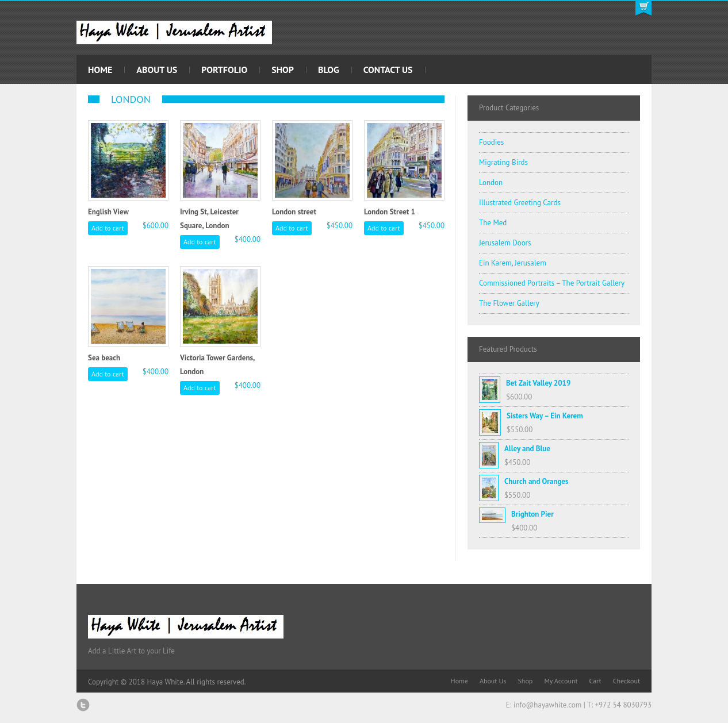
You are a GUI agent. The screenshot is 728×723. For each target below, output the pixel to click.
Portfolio (224, 70)
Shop (283, 70)
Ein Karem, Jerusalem (513, 263)
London (491, 182)
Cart (595, 681)
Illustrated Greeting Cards (520, 203)
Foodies (491, 142)
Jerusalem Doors (505, 243)
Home (100, 70)
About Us (157, 70)
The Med (493, 223)
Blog (329, 70)
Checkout (627, 681)
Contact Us (388, 70)
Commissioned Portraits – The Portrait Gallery (552, 283)
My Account (561, 681)
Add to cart (108, 228)
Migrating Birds (503, 162)
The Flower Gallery (509, 303)
